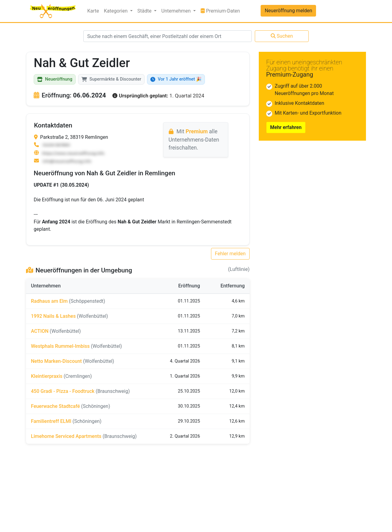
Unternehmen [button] (177, 11)
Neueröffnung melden (288, 11)
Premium (197, 131)
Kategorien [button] (116, 11)
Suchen (282, 36)
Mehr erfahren (286, 127)
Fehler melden (230, 254)
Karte (93, 11)
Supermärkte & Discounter (111, 79)
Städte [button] (145, 11)
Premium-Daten (222, 10)
